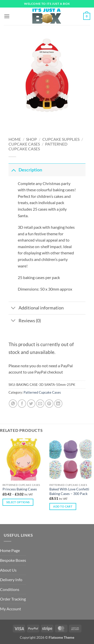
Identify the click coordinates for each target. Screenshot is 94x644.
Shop (31, 139)
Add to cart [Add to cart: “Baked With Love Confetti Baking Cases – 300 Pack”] (63, 506)
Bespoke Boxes (13, 560)
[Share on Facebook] (22, 404)
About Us (8, 570)
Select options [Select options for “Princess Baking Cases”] (18, 502)
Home (15, 139)
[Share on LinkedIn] (58, 404)
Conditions (10, 589)
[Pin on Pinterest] (49, 404)
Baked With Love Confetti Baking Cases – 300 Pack (69, 491)
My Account (11, 609)
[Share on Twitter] (31, 404)
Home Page (10, 550)
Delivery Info (11, 580)
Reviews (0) (25, 321)
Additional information (36, 309)
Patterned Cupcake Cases (38, 146)
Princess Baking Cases (20, 489)
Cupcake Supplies (61, 139)
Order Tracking (13, 599)
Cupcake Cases (24, 144)
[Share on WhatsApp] (13, 404)
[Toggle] (13, 170)
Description (25, 170)
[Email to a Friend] (40, 404)
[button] (7, 16)
